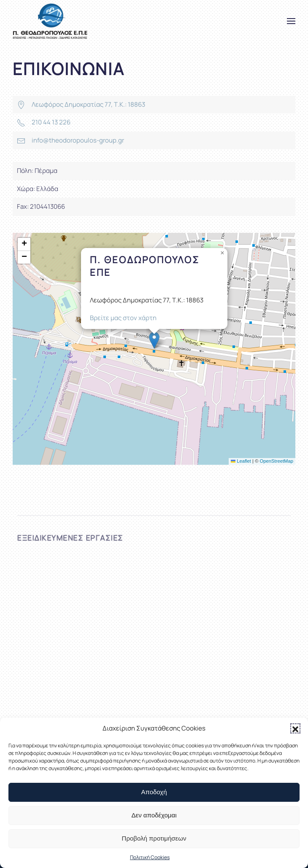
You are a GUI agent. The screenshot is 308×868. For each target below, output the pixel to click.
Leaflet (241, 461)
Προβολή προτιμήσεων (154, 838)
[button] (295, 728)
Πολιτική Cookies (150, 857)
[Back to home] (50, 21)
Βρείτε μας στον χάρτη (123, 318)
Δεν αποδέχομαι (154, 815)
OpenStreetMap (277, 461)
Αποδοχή (154, 792)
